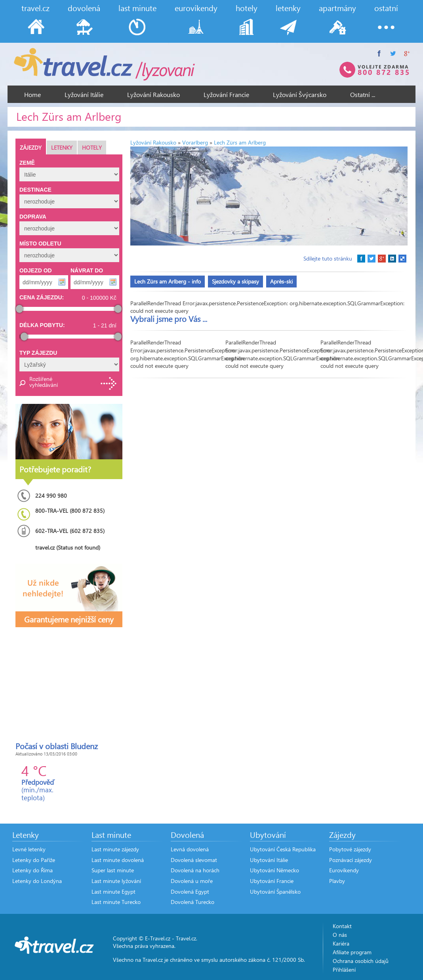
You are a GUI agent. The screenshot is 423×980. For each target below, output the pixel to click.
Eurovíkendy (344, 870)
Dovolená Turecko (192, 902)
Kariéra (341, 943)
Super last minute (113, 870)
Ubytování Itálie (269, 860)
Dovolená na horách (195, 870)
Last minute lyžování (116, 881)
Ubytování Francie (272, 881)
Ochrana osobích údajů (361, 961)
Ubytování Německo (274, 870)
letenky (288, 8)
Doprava (33, 217)
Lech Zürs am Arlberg (240, 142)
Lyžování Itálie (84, 94)
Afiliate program (352, 952)
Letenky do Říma (32, 870)
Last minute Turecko (116, 902)
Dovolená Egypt (190, 892)
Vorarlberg (195, 142)
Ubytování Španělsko (275, 892)
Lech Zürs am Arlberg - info (168, 281)
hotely (247, 8)
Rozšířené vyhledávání (43, 382)
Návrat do (87, 270)
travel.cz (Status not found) (68, 547)
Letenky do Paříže (34, 860)
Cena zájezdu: (42, 297)
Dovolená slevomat (194, 860)
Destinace (35, 190)
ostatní (386, 8)
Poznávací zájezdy (351, 860)
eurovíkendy (196, 8)
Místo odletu (40, 244)
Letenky (62, 147)
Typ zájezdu (38, 353)
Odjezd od (36, 270)
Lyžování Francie (226, 94)
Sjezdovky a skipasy (235, 281)
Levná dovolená (190, 849)
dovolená (84, 8)
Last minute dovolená (118, 860)
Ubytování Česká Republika (283, 849)
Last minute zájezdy (115, 849)
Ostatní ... (363, 94)
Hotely (92, 147)
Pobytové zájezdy (350, 849)
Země (27, 163)
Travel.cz (186, 938)
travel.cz (35, 8)
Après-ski (281, 281)
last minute (137, 8)
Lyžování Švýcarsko (300, 94)
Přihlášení (344, 970)
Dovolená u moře (192, 881)
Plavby (337, 881)
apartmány (337, 8)
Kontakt (342, 926)
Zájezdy (31, 147)
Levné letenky (29, 849)
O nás (340, 935)
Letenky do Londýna (37, 881)
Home (32, 94)
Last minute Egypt (113, 892)
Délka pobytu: (42, 325)
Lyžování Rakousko (153, 94)
